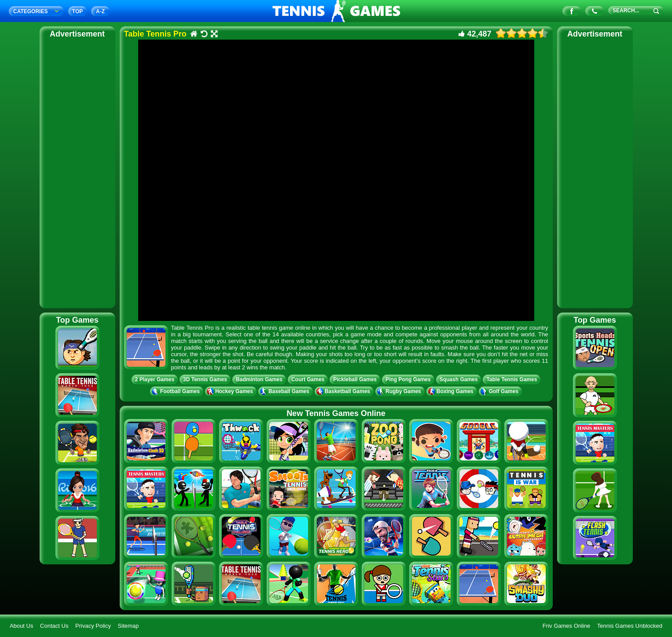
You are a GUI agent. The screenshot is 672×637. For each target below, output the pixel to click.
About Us (21, 626)
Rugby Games (400, 391)
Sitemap (129, 626)
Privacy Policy (93, 626)
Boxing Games (452, 391)
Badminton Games (259, 379)
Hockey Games (231, 391)
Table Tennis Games (512, 379)
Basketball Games (344, 391)
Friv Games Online (566, 626)
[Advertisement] (77, 172)
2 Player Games (155, 379)
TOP (77, 11)
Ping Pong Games (408, 379)
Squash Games (459, 379)
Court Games (308, 379)
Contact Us (54, 626)
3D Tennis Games (205, 379)
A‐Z (100, 11)
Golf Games (500, 391)
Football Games (177, 391)
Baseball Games (286, 391)
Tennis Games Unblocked (630, 626)
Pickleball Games (355, 379)
